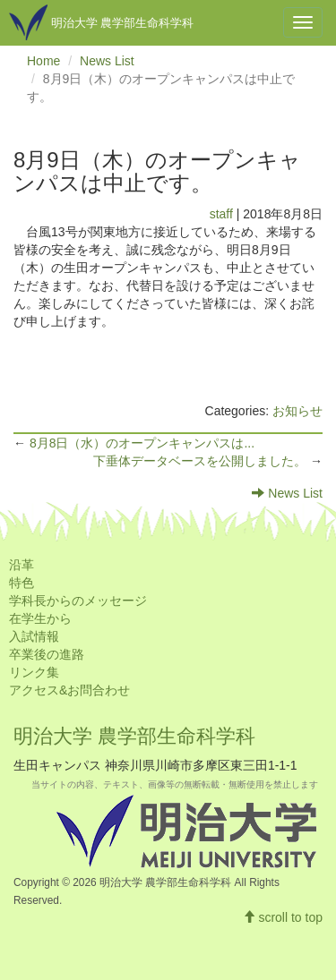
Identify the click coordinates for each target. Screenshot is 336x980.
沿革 (22, 565)
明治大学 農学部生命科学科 (134, 736)
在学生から (40, 618)
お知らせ (297, 411)
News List (107, 61)
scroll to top (283, 917)
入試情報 (34, 636)
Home (43, 61)
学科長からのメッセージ (78, 601)
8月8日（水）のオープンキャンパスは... (142, 443)
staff (221, 214)
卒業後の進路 (47, 654)
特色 (22, 583)
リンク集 (34, 672)
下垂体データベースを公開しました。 (202, 461)
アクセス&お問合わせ (69, 690)
